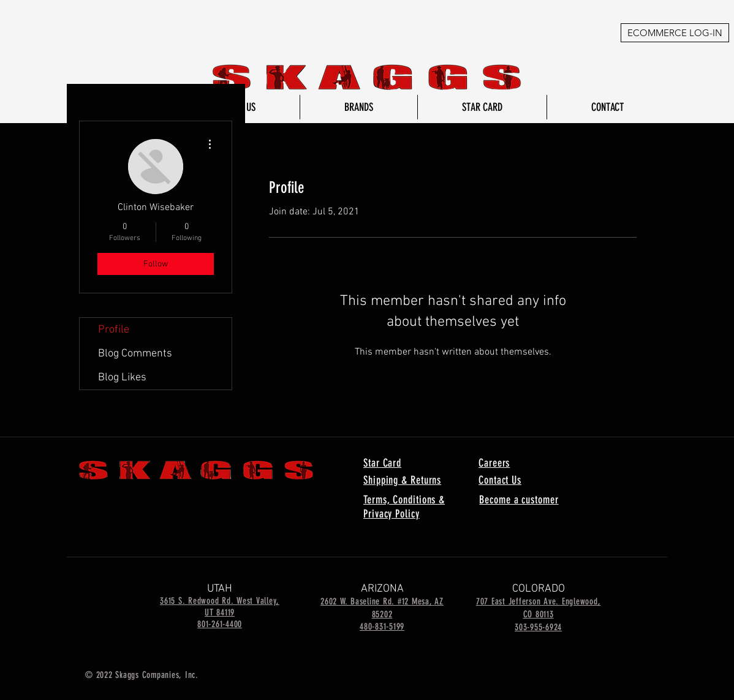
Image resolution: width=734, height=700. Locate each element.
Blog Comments (135, 354)
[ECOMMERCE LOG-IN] (675, 33)
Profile (114, 330)
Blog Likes (122, 378)
